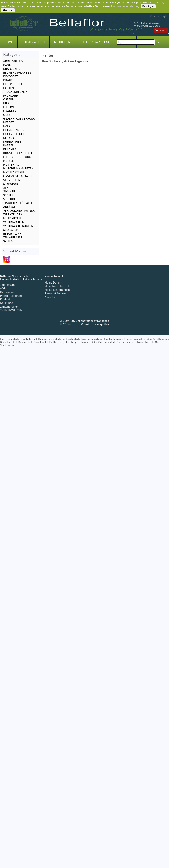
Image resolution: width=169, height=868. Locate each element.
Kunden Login (159, 16)
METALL (8, 161)
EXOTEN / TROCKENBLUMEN (15, 90)
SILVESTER (11, 230)
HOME (9, 42)
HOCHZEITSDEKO (15, 134)
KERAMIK (10, 149)
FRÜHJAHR (11, 96)
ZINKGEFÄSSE (13, 237)
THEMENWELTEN (34, 42)
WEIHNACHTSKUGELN (18, 226)
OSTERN (9, 99)
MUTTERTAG (11, 165)
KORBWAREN (12, 142)
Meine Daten (53, 282)
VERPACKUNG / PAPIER (19, 211)
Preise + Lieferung (11, 296)
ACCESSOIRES (13, 61)
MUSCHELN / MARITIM (18, 168)
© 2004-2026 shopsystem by (84, 321)
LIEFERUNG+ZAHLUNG (95, 42)
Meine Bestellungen (57, 290)
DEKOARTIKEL (13, 84)
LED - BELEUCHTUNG (17, 157)
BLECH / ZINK (12, 234)
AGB (3, 288)
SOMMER (9, 191)
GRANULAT (11, 111)
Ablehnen (8, 10)
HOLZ (7, 126)
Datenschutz (8, 292)
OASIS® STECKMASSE (18, 176)
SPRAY (8, 188)
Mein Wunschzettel (57, 286)
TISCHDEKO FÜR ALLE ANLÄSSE (18, 205)
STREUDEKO (11, 199)
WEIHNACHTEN (14, 222)
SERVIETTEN (12, 180)
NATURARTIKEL (14, 172)
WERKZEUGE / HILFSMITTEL (13, 216)
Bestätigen (148, 6)
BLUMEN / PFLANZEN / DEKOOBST (18, 74)
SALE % (8, 241)
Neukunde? (7, 303)
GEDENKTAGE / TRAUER (19, 119)
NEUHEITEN (62, 42)
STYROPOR (11, 184)
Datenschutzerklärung (125, 6)
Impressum (7, 285)
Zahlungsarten (9, 307)
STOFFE (8, 195)
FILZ (6, 103)
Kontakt (5, 299)
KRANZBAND (12, 69)
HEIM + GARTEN (14, 130)
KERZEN (9, 138)
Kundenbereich (54, 276)
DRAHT (8, 80)
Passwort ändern (55, 293)
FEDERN (9, 107)
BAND (7, 65)
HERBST (9, 122)
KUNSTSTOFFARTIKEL (18, 153)
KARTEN (9, 145)
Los (157, 42)
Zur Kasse (161, 30)
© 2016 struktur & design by (84, 324)
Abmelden (51, 297)
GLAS (7, 115)
